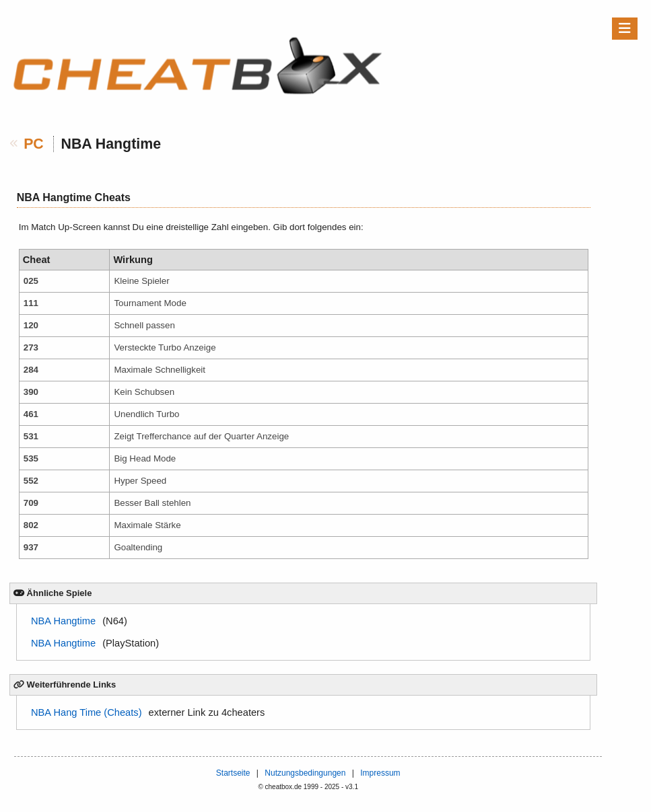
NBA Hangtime (63, 621)
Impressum (380, 773)
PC (34, 144)
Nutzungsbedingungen (305, 773)
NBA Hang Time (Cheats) (87, 712)
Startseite (233, 773)
